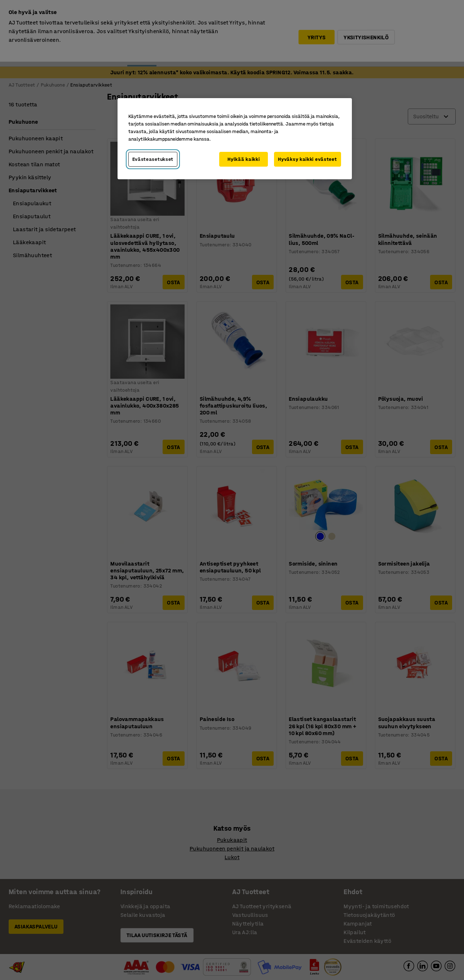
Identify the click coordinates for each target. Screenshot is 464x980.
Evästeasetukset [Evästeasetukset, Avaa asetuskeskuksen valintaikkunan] (153, 159)
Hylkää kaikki (244, 159)
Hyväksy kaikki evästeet (307, 159)
